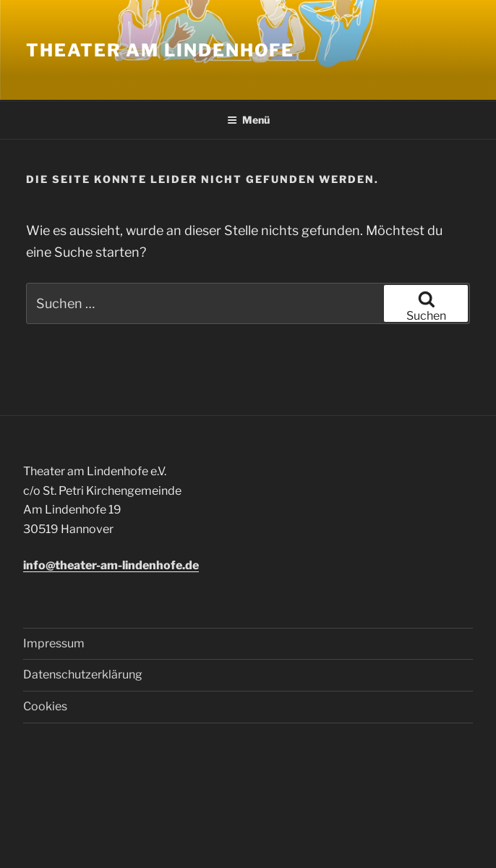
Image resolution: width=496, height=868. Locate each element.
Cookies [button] (45, 706)
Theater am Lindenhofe (160, 50)
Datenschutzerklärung (83, 675)
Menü (248, 120)
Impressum (54, 643)
